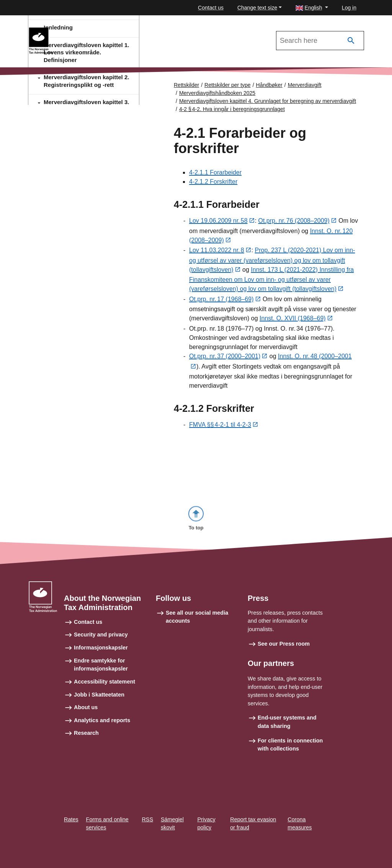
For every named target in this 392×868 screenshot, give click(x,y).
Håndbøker (269, 85)
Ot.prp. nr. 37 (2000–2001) (225, 358)
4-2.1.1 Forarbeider (215, 173)
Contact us (211, 8)
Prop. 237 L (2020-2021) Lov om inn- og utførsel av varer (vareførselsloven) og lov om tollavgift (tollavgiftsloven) (272, 261)
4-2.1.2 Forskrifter (213, 182)
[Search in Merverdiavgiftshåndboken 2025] (320, 41)
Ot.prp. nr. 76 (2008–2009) (294, 221)
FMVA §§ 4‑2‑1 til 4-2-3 (220, 427)
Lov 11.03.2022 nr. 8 (217, 251)
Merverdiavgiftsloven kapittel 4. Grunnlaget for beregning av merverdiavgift (268, 101)
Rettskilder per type (228, 85)
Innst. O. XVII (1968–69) (293, 320)
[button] (312, 8)
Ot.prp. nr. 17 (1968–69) (221, 301)
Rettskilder (186, 85)
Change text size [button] (257, 8)
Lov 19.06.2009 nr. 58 (218, 221)
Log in (349, 8)
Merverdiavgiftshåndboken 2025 (103, 31)
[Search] (351, 41)
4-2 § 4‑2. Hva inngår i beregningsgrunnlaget (232, 109)
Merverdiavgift (305, 85)
